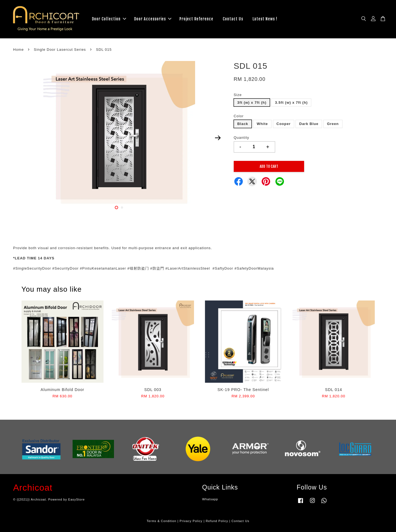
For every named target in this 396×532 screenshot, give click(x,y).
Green (333, 124)
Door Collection (109, 19)
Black (243, 124)
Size (238, 95)
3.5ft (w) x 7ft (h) (291, 103)
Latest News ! (265, 19)
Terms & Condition (162, 521)
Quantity (241, 138)
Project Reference (196, 19)
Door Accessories (153, 19)
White (262, 124)
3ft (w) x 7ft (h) (252, 103)
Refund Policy (217, 521)
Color (239, 116)
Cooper (284, 124)
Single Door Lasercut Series (60, 50)
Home (19, 50)
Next (218, 138)
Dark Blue (309, 124)
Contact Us (233, 19)
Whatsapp (210, 499)
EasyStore (76, 499)
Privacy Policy (191, 521)
